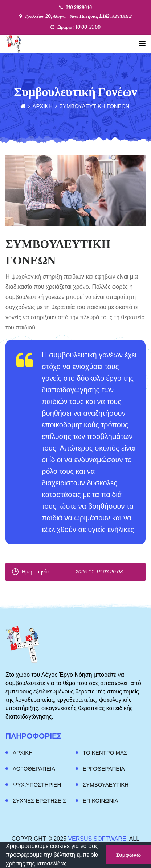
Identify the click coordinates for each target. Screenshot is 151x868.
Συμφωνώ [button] (128, 855)
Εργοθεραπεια (104, 769)
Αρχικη (23, 753)
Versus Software (97, 839)
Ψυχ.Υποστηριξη (37, 785)
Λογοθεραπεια (34, 769)
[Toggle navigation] (142, 44)
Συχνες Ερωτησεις (40, 801)
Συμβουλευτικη (106, 785)
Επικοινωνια (100, 801)
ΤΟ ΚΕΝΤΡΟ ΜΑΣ (105, 753)
